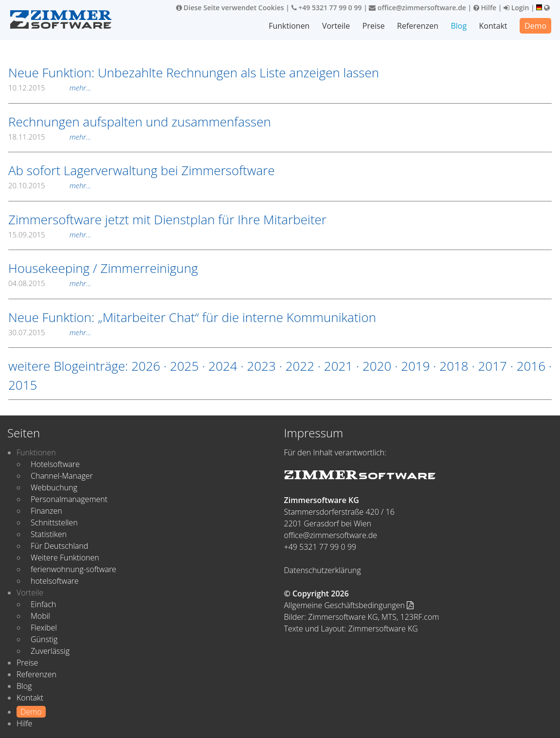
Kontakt (493, 26)
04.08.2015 (50, 283)
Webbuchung (54, 487)
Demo (535, 26)
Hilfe (485, 8)
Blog (459, 26)
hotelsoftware (55, 581)
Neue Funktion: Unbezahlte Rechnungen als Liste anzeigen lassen (194, 72)
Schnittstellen (54, 522)
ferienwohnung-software (73, 569)
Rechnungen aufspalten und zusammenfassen (140, 122)
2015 (23, 385)
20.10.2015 (50, 185)
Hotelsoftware (55, 464)
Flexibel (44, 628)
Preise (374, 26)
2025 (184, 366)
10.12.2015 (50, 88)
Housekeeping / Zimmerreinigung (103, 268)
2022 (300, 366)
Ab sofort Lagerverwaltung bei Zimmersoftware (142, 170)
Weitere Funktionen (65, 558)
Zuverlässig (50, 651)
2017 (493, 366)
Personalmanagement (69, 499)
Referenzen (418, 26)
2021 (338, 366)
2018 (454, 366)
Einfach (43, 604)
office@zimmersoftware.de (417, 8)
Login (516, 8)
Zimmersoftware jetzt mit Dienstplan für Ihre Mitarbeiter (167, 219)
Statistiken (49, 534)
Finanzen (46, 511)
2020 (377, 366)
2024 (223, 366)
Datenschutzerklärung (323, 570)
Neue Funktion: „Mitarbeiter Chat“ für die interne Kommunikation (192, 317)
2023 (261, 366)
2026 (146, 366)
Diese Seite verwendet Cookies (230, 8)
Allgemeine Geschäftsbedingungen (349, 605)
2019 (415, 366)
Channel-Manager (62, 476)
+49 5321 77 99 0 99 (327, 8)
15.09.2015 (50, 234)
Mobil (40, 616)
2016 (531, 366)
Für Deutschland (59, 546)
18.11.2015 (50, 137)
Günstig (44, 639)
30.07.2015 (50, 332)
